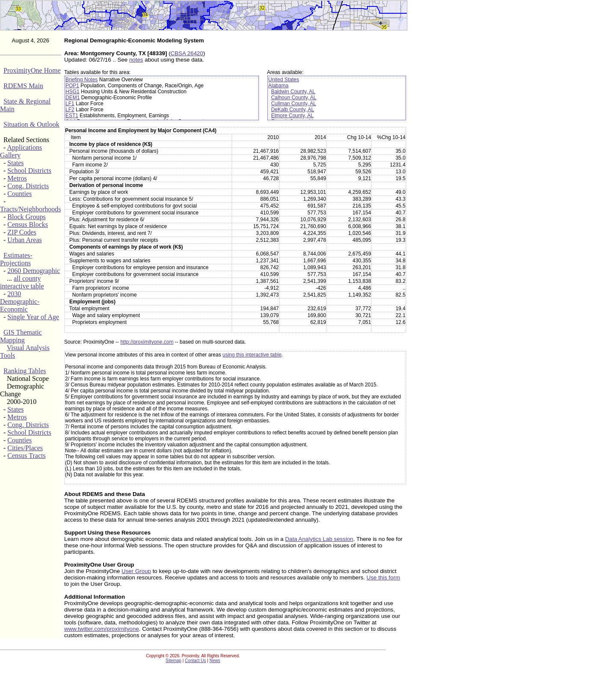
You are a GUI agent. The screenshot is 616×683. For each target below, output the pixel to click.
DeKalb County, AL (293, 110)
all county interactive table (22, 282)
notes (136, 60)
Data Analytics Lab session (319, 539)
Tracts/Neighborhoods (31, 209)
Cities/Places (25, 448)
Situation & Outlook (31, 124)
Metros (17, 178)
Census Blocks (28, 224)
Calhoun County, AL (294, 98)
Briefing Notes (81, 80)
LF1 (70, 104)
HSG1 (73, 92)
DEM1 (73, 98)
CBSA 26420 (187, 53)
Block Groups (26, 217)
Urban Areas (24, 240)
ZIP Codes (22, 232)
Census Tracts (26, 456)
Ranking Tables (25, 371)
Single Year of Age (33, 317)
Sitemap (173, 661)
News (215, 661)
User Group (136, 571)
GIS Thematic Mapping (21, 336)
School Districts (29, 171)
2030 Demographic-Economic (20, 301)
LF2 (70, 110)
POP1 (72, 86)
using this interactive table (252, 355)
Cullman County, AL (294, 104)
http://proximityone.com (147, 342)
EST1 (72, 116)
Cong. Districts (28, 186)
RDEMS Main (23, 86)
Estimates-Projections (16, 259)
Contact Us (195, 661)
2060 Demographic (34, 271)
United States (284, 80)
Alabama (278, 86)
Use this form (384, 578)
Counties (19, 194)
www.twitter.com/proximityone (102, 629)
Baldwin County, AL (293, 92)
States (15, 163)
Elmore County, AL (292, 116)
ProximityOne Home (32, 70)
